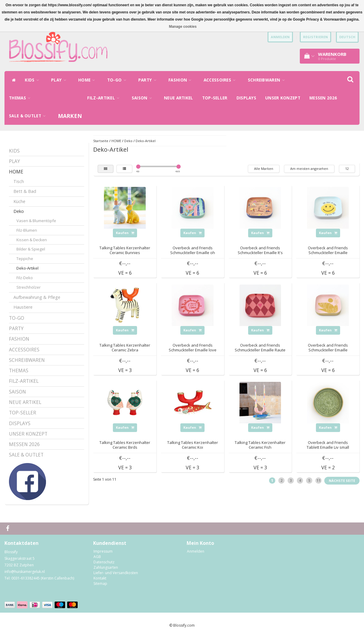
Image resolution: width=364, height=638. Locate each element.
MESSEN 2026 (323, 98)
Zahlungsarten (106, 567)
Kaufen (125, 233)
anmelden (280, 37)
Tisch (19, 181)
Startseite (101, 141)
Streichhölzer (29, 287)
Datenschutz (104, 562)
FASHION (182, 80)
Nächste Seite (342, 481)
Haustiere (23, 307)
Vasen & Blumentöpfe (36, 221)
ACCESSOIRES (221, 80)
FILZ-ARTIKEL (105, 98)
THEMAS (21, 98)
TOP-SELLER (215, 98)
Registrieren (315, 37)
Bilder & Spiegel (31, 249)
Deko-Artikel (27, 268)
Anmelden (196, 551)
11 (319, 481)
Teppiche (25, 259)
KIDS (33, 80)
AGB (97, 557)
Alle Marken (264, 169)
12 (347, 169)
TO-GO (118, 80)
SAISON (143, 98)
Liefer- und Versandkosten (116, 573)
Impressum (103, 551)
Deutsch (347, 37)
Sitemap (100, 584)
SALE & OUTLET (29, 116)
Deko (19, 211)
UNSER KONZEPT (283, 98)
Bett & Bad (25, 191)
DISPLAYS (246, 98)
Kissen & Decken (32, 240)
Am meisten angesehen (309, 169)
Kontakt (100, 578)
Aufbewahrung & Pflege (37, 297)
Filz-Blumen (27, 230)
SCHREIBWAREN (268, 80)
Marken (70, 116)
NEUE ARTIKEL (179, 98)
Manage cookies (183, 27)
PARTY (149, 80)
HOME (88, 80)
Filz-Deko (25, 278)
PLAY (60, 80)
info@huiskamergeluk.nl (25, 572)
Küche (19, 201)
